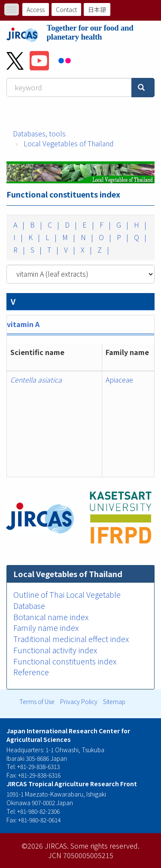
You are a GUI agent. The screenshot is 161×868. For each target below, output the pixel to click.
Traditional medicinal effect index (71, 639)
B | (35, 225)
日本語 (97, 9)
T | (52, 250)
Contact (66, 9)
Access (36, 9)
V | (69, 250)
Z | (102, 250)
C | (53, 225)
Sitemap (114, 701)
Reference (31, 672)
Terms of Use (37, 701)
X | (85, 250)
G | (122, 225)
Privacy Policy (79, 701)
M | (68, 237)
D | (70, 225)
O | (104, 237)
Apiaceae (119, 380)
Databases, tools (39, 133)
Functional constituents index (65, 661)
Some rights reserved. (105, 846)
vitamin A (23, 324)
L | (50, 237)
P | (122, 237)
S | (35, 250)
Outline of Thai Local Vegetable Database (67, 600)
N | (86, 237)
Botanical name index (51, 617)
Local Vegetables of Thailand (69, 143)
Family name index (46, 627)
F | (104, 225)
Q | (139, 237)
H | (139, 225)
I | (17, 237)
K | (33, 237)
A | (18, 225)
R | (18, 250)
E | (87, 225)
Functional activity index (55, 650)
